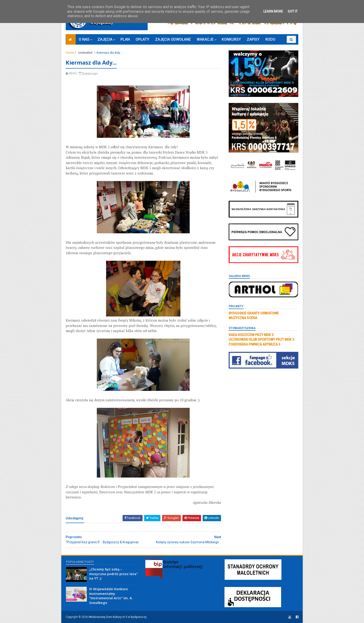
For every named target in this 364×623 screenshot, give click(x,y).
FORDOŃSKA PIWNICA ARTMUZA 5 (254, 344)
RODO (270, 39)
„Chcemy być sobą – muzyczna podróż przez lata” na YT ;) (113, 574)
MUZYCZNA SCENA (243, 318)
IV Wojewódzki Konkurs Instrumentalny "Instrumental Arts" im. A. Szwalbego (111, 596)
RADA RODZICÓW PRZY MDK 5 (251, 335)
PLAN (125, 39)
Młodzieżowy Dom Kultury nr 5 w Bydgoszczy (118, 617)
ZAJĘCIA (105, 39)
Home (70, 53)
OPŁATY (142, 39)
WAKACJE (205, 39)
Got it (293, 11)
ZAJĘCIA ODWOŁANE (173, 39)
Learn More (273, 11)
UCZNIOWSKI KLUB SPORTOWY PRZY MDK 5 (261, 340)
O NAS (84, 39)
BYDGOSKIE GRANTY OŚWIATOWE (253, 313)
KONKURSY (231, 39)
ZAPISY (253, 39)
